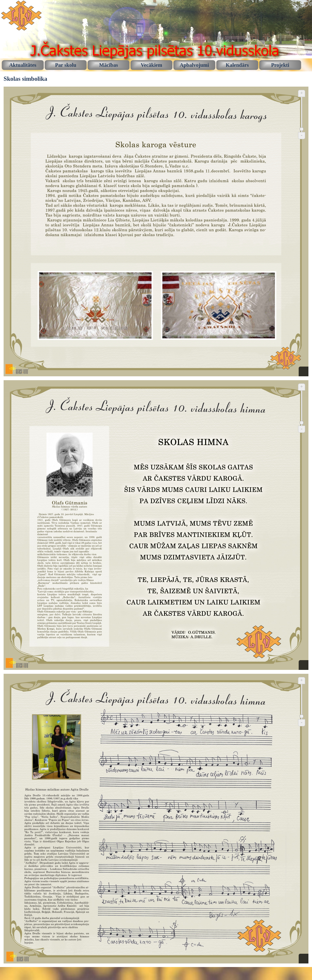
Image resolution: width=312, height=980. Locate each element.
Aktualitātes (23, 65)
